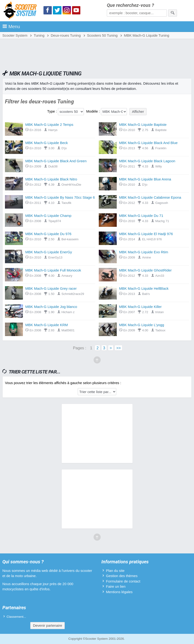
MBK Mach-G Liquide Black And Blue (148, 143)
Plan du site (115, 571)
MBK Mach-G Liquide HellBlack (144, 288)
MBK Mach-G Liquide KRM (47, 325)
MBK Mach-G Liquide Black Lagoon (147, 161)
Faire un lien (116, 586)
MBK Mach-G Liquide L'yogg (142, 325)
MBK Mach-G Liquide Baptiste (143, 125)
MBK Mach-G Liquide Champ (48, 216)
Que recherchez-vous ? (130, 5)
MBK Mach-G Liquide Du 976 (48, 234)
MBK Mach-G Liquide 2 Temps (49, 125)
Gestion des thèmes (122, 576)
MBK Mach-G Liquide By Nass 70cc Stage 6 (60, 197)
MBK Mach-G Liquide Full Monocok (53, 270)
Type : (52, 111)
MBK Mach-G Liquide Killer (140, 307)
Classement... (16, 617)
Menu (11, 26)
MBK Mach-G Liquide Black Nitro (51, 179)
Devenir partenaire (47, 625)
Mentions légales (119, 592)
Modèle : (93, 111)
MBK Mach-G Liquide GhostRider (145, 270)
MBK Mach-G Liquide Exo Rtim (144, 252)
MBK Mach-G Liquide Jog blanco (51, 307)
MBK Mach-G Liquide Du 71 (141, 216)
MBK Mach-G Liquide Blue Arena (145, 179)
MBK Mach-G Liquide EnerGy (49, 252)
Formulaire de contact (123, 581)
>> (119, 348)
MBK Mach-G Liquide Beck (47, 143)
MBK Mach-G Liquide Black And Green (56, 161)
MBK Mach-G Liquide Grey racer (51, 288)
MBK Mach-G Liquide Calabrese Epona (150, 197)
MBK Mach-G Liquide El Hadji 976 (146, 234)
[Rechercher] (173, 13)
